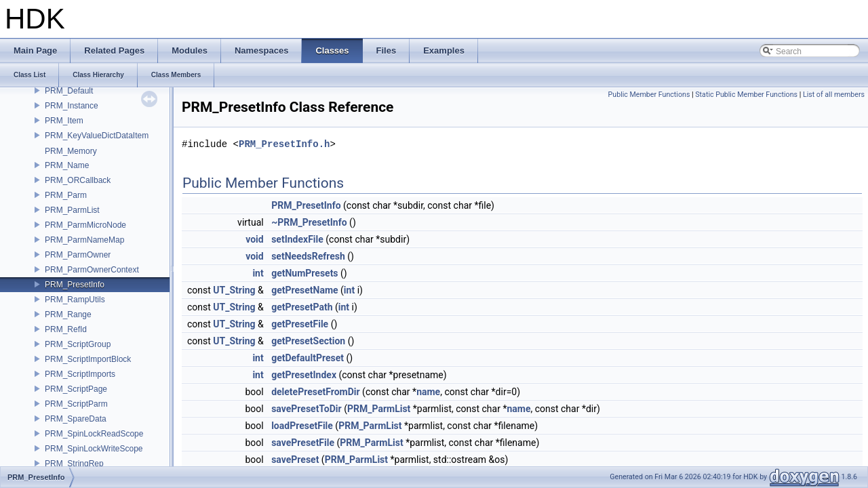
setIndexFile (297, 239)
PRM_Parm (66, 195)
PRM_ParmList (72, 210)
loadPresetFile (302, 426)
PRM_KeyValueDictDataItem (97, 136)
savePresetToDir (307, 409)
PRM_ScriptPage (76, 389)
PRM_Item (64, 121)
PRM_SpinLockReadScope (94, 434)
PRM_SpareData (76, 419)
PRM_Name (67, 165)
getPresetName (304, 290)
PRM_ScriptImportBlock (88, 359)
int (258, 273)
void (254, 239)
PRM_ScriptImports (80, 374)
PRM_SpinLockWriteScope (94, 449)
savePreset (295, 460)
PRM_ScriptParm (76, 404)
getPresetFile (300, 324)
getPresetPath (302, 307)
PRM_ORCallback (78, 180)
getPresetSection (308, 341)
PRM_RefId (66, 329)
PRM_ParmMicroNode (85, 225)
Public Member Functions (649, 95)
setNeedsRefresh (308, 256)
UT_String (234, 290)
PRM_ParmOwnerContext (92, 270)
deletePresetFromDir (315, 392)
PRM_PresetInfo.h (284, 144)
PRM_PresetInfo (75, 285)
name (428, 392)
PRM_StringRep (74, 464)
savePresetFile (303, 443)
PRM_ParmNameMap (84, 240)
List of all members (834, 95)
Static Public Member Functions (746, 95)
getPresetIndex (304, 375)
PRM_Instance (72, 106)
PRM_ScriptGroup (78, 344)
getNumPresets (304, 273)
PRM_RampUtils (75, 300)
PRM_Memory (71, 151)
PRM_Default (69, 91)
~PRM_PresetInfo (309, 222)
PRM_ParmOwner (78, 255)
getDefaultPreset (308, 358)
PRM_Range (68, 314)
